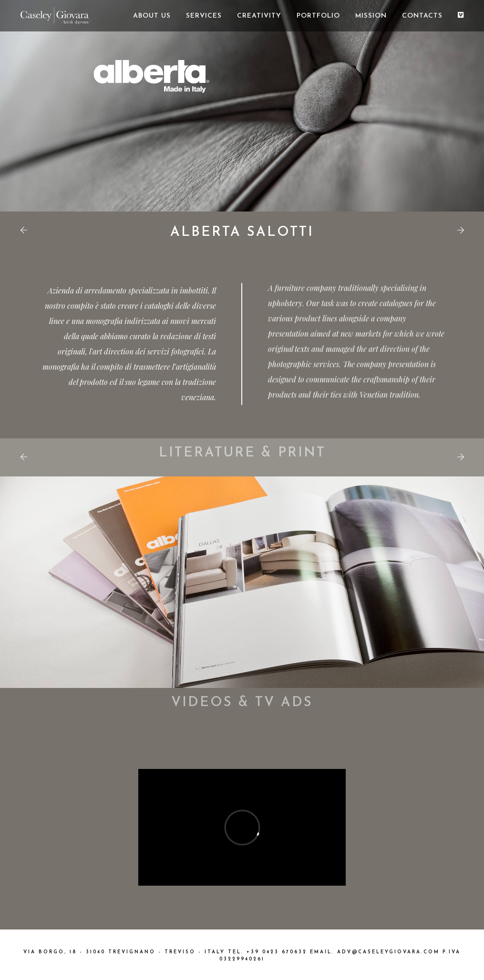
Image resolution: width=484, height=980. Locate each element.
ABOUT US (152, 16)
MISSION (371, 16)
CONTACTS (422, 16)
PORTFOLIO (318, 16)
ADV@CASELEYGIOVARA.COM (388, 952)
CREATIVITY (259, 16)
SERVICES (204, 16)
